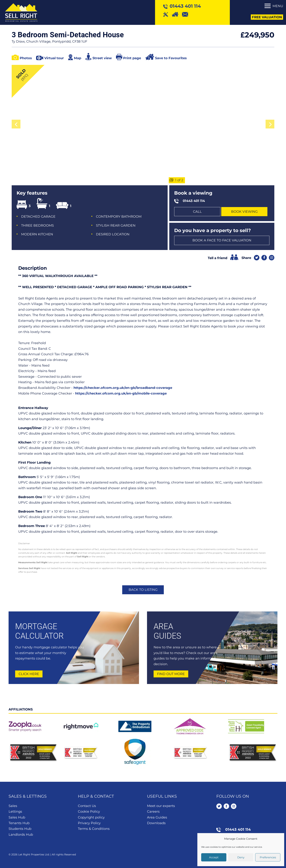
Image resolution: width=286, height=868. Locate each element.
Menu (278, 6)
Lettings (15, 812)
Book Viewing (244, 212)
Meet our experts (161, 806)
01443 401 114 (194, 201)
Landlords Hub (21, 835)
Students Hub (20, 829)
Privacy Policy (89, 823)
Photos (26, 58)
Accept (214, 857)
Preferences (268, 857)
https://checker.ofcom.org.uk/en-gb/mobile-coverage (121, 393)
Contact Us (87, 806)
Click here (29, 674)
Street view (102, 58)
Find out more (171, 674)
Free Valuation (267, 17)
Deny (241, 857)
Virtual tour (54, 58)
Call (197, 212)
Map (78, 58)
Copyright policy (91, 817)
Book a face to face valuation (222, 240)
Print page (132, 58)
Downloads (156, 823)
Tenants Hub (19, 823)
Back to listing (143, 590)
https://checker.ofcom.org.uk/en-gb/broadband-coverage (123, 388)
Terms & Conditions (94, 829)
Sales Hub (17, 817)
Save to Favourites (171, 58)
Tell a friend (218, 258)
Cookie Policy (89, 812)
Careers (153, 812)
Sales (13, 806)
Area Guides (157, 817)
